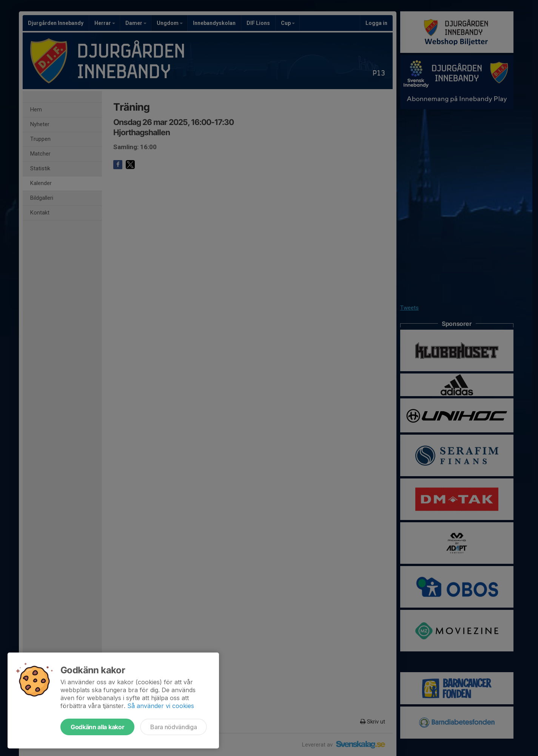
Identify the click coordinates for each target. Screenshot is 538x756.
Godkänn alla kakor (97, 727)
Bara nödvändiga (173, 727)
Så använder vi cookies (161, 706)
